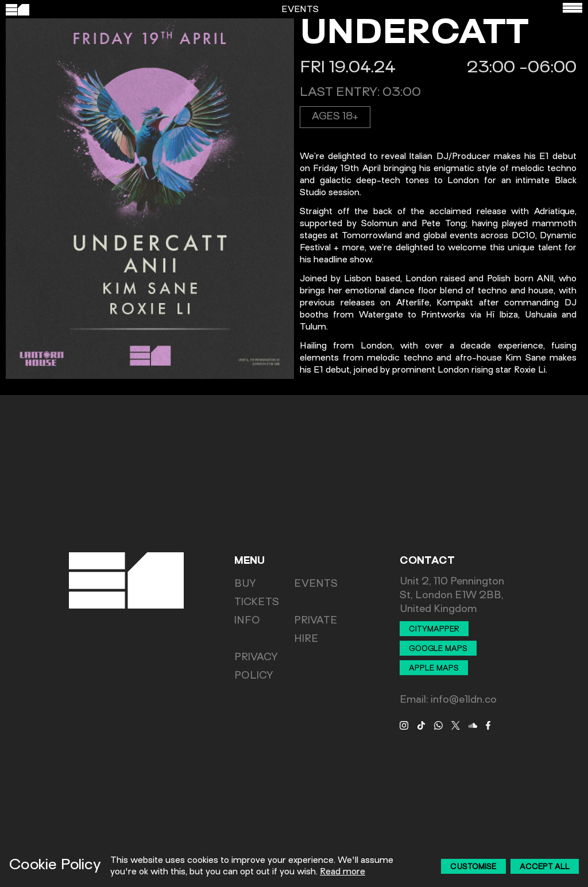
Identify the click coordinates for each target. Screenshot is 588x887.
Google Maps (438, 649)
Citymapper (434, 630)
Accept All (545, 867)
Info (247, 621)
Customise (473, 867)
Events (316, 584)
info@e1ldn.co (464, 700)
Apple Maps (434, 669)
